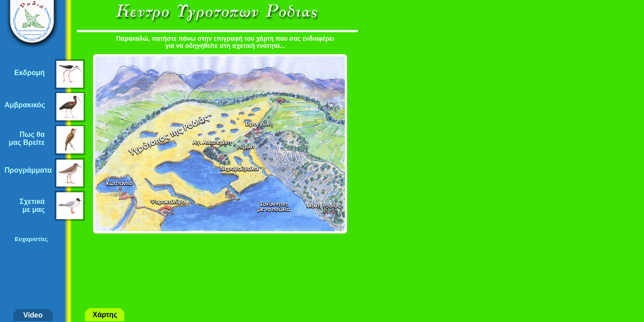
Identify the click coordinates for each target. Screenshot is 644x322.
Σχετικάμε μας (32, 205)
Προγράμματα (28, 170)
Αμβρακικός (25, 105)
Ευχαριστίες (31, 239)
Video (33, 315)
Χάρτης (105, 315)
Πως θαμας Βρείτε (27, 138)
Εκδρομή (30, 73)
